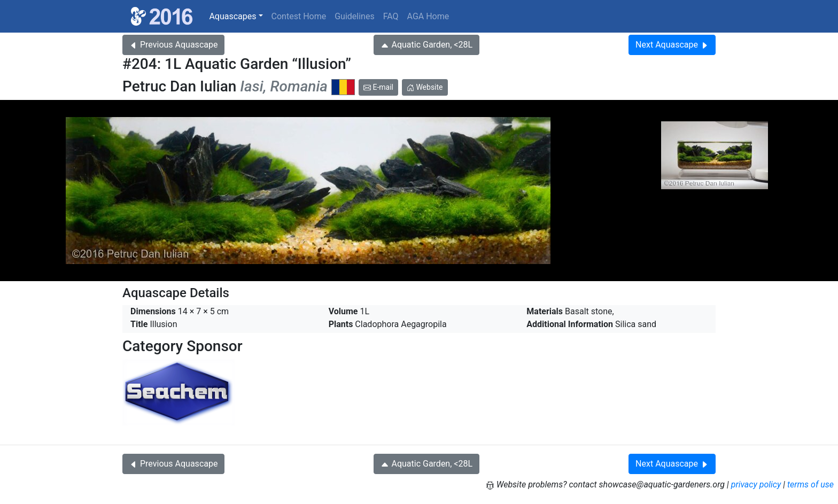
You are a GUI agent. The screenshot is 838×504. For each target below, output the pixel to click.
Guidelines (354, 16)
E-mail (378, 87)
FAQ (391, 16)
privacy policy (756, 484)
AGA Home (428, 16)
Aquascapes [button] (232, 16)
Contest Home (299, 16)
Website (425, 87)
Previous (173, 45)
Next (672, 45)
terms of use (810, 484)
